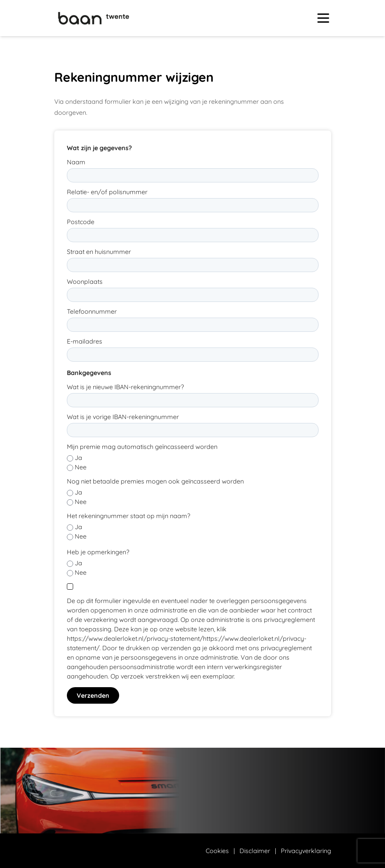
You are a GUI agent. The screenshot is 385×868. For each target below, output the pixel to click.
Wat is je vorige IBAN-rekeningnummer (123, 417)
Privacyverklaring (306, 851)
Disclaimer (255, 851)
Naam (76, 162)
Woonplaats (85, 281)
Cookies (217, 851)
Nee (81, 467)
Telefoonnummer (92, 311)
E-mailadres (85, 341)
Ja (78, 458)
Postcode (81, 222)
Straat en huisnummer (99, 252)
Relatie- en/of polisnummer (107, 192)
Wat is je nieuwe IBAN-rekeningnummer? (125, 387)
